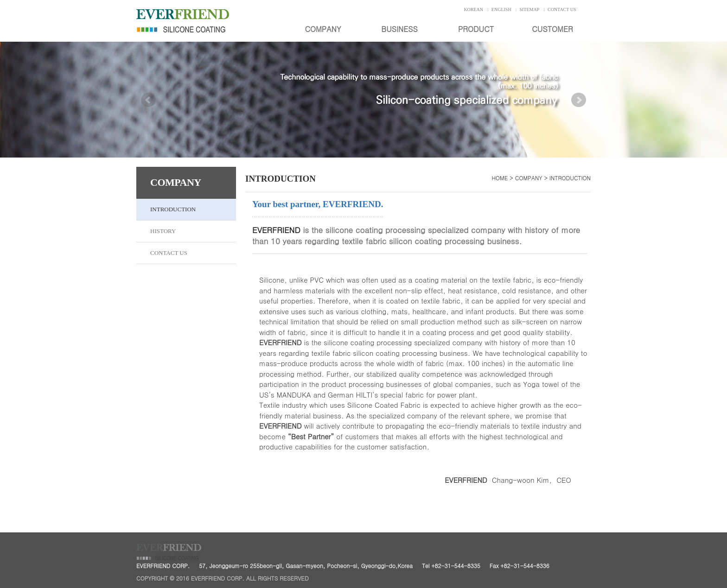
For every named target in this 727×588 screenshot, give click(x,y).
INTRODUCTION (173, 209)
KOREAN (473, 9)
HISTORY (163, 231)
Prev (148, 111)
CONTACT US (562, 9)
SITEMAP (529, 9)
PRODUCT (476, 29)
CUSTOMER (552, 29)
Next (579, 111)
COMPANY (323, 29)
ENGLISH (501, 9)
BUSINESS (399, 29)
